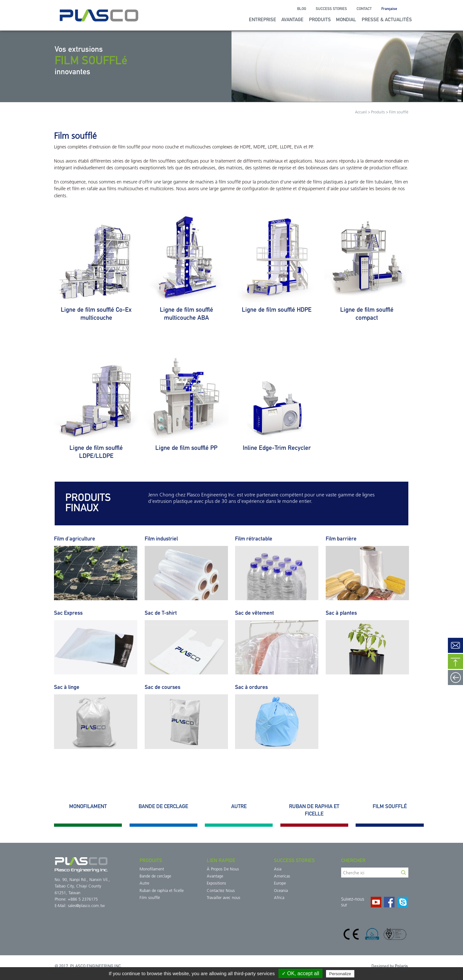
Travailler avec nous (223, 898)
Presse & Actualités (387, 19)
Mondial (346, 19)
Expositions (216, 883)
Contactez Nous (221, 891)
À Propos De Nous (223, 869)
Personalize (340, 974)
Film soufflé (150, 898)
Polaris (401, 966)
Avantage (292, 19)
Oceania (281, 891)
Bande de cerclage (155, 876)
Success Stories (331, 9)
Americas (282, 876)
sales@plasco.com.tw (86, 906)
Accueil (361, 112)
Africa (279, 898)
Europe (280, 883)
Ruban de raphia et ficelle (162, 891)
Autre (144, 883)
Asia (278, 869)
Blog (302, 9)
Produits (320, 19)
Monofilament (152, 869)
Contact (364, 9)
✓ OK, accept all (300, 973)
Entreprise (263, 19)
